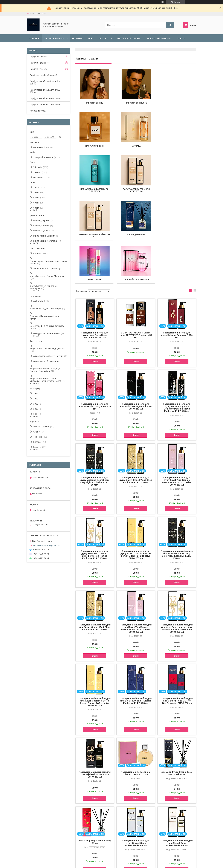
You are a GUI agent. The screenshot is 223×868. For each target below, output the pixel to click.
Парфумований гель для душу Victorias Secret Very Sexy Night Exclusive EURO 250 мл (95, 438)
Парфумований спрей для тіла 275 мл (136, 147)
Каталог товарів (54, 38)
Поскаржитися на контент (107, 864)
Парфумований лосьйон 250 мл (94, 192)
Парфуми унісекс (177, 103)
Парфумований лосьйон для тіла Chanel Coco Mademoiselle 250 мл (177, 800)
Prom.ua (126, 861)
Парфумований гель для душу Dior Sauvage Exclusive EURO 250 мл (136, 363)
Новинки (77, 38)
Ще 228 (36, 336)
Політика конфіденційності (131, 864)
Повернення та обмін (158, 38)
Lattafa (94, 146)
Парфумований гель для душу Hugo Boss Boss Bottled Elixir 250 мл (95, 292)
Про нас (103, 38)
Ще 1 (35, 210)
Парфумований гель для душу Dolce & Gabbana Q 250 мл (177, 292)
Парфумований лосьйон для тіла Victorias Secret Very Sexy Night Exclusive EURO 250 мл (177, 512)
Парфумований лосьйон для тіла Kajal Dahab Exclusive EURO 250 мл (95, 731)
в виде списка (195, 248)
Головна (34, 38)
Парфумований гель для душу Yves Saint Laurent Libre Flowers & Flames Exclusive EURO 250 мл (95, 512)
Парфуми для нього (136, 103)
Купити (95, 318)
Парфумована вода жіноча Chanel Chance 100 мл (136, 730)
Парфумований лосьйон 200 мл (45, 105)
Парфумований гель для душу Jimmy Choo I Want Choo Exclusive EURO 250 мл (136, 437)
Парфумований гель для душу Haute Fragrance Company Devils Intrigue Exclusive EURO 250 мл (177, 364)
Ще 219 (36, 383)
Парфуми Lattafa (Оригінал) (43, 75)
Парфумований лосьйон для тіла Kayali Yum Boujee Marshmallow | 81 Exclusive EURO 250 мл (136, 585)
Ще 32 (35, 243)
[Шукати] (170, 25)
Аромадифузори (136, 191)
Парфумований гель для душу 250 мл (177, 147)
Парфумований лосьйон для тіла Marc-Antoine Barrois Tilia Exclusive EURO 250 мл (177, 658)
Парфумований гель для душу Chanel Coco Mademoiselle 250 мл (136, 800)
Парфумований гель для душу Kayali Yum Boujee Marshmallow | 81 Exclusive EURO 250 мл (177, 438)
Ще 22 (35, 416)
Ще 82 (35, 449)
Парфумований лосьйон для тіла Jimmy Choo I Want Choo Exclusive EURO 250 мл (95, 584)
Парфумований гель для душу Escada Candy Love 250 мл (95, 363)
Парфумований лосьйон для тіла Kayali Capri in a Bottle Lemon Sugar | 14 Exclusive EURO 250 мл (95, 659)
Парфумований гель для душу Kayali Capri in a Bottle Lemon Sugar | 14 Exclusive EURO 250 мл (136, 512)
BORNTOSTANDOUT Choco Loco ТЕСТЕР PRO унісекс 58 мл (136, 292)
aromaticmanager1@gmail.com (47, 545)
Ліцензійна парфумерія (94, 237)
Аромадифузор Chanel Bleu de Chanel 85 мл (177, 730)
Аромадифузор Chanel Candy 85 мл (95, 799)
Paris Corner (177, 191)
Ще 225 (36, 291)
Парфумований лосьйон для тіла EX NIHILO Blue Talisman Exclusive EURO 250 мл (136, 658)
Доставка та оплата (128, 38)
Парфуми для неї (94, 103)
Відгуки (181, 38)
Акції (91, 38)
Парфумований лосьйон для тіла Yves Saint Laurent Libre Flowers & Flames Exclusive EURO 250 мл (177, 585)
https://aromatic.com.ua (43, 541)
